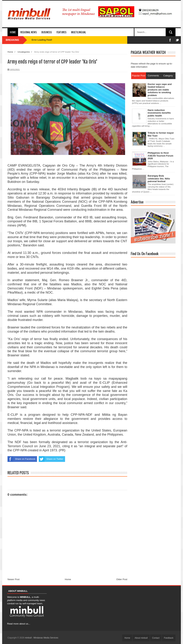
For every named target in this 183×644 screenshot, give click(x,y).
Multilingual (79, 32)
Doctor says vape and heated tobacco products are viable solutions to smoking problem (160, 90)
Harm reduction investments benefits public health (159, 113)
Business (47, 32)
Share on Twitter (51, 459)
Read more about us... (19, 624)
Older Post (122, 579)
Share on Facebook (21, 459)
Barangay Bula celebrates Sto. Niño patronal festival (159, 179)
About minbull (141, 638)
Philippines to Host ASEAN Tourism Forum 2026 (160, 156)
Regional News (29, 32)
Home (13, 32)
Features (61, 32)
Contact (156, 638)
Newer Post (13, 579)
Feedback (169, 638)
